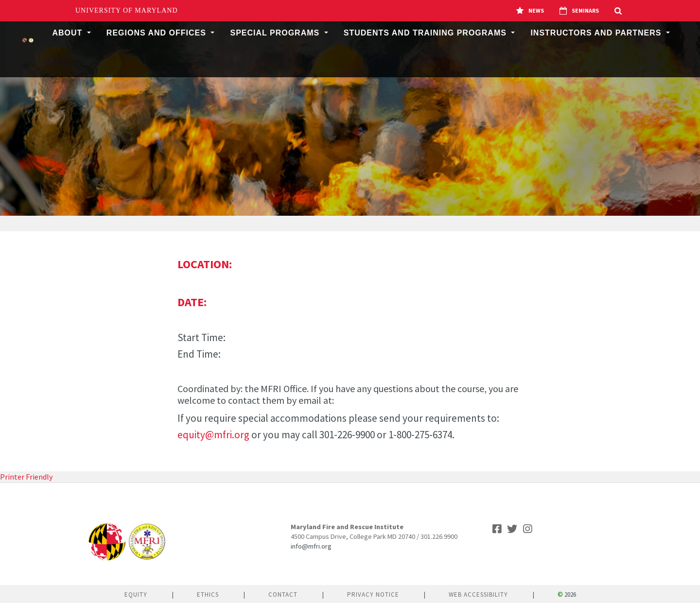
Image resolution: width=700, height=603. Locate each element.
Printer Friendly (26, 477)
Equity (136, 594)
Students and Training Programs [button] (427, 33)
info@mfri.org (311, 546)
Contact (283, 594)
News (530, 11)
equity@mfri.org (213, 435)
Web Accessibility (478, 594)
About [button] (68, 33)
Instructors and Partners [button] (597, 33)
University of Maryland (127, 10)
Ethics (208, 594)
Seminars (579, 11)
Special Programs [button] (276, 33)
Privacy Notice (373, 594)
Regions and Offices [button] (158, 33)
